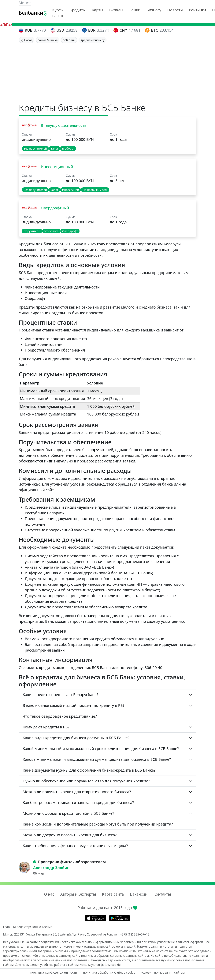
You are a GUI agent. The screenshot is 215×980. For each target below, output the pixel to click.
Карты (98, 10)
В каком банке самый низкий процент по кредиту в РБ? (74, 705)
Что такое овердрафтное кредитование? (60, 716)
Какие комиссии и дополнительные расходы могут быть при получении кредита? (98, 824)
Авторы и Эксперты (78, 894)
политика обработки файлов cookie (109, 972)
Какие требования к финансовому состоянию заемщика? (75, 846)
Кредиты (78, 10)
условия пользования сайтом (163, 972)
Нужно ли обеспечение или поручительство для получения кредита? (86, 781)
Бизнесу (154, 10)
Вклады (116, 10)
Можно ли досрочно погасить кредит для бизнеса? (70, 835)
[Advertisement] (108, 71)
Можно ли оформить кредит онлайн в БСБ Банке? (69, 813)
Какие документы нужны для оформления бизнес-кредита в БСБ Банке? (89, 770)
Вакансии (139, 894)
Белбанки (33, 13)
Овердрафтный (54, 208)
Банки (135, 10)
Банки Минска (48, 40)
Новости (175, 10)
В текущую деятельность (63, 125)
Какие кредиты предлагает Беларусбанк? (61, 695)
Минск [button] (25, 3)
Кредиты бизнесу (92, 40)
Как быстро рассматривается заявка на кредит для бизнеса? (78, 803)
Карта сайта (113, 894)
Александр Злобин (51, 868)
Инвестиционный (56, 167)
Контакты (162, 894)
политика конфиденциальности (54, 972)
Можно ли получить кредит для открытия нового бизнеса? (77, 792)
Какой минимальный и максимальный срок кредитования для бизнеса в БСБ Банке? (101, 749)
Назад (27, 40)
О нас (49, 894)
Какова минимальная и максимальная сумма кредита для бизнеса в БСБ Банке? (97, 759)
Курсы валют (58, 13)
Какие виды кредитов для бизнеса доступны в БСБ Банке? (76, 738)
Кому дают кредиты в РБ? (46, 727)
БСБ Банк (69, 40)
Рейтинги (197, 10)
